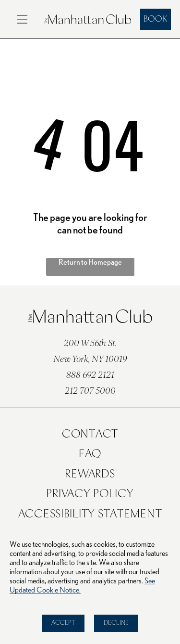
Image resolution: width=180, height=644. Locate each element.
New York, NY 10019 (90, 360)
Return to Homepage (90, 262)
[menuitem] (90, 435)
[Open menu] (22, 19)
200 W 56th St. (90, 344)
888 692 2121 (90, 376)
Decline (116, 623)
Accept (63, 623)
